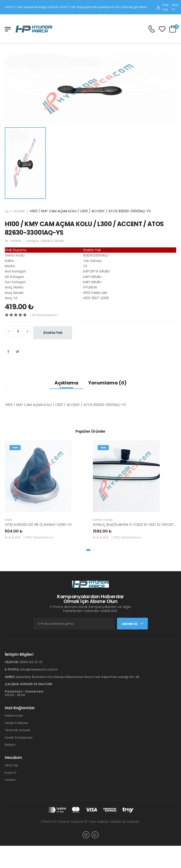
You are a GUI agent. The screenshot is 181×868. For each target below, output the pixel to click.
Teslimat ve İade (18, 730)
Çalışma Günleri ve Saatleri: (29, 684)
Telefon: (12, 662)
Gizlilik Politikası (16, 723)
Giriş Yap (162, 7)
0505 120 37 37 (31, 662)
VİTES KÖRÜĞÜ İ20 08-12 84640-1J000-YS (38, 525)
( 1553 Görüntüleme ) (39, 537)
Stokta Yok (53, 333)
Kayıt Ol (175, 7)
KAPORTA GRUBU (103, 520)
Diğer (8, 520)
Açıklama (66, 383)
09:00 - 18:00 (24, 693)
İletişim (10, 745)
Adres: (10, 677)
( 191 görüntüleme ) (44, 315)
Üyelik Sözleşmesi (19, 738)
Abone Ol (133, 624)
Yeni (15, 447)
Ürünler (19, 211)
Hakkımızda (14, 716)
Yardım (10, 780)
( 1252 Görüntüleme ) (127, 537)
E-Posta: (12, 669)
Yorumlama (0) (107, 383)
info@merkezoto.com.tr (39, 669)
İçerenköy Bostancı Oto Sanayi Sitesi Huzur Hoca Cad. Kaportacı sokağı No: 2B (78, 677)
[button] (88, 550)
